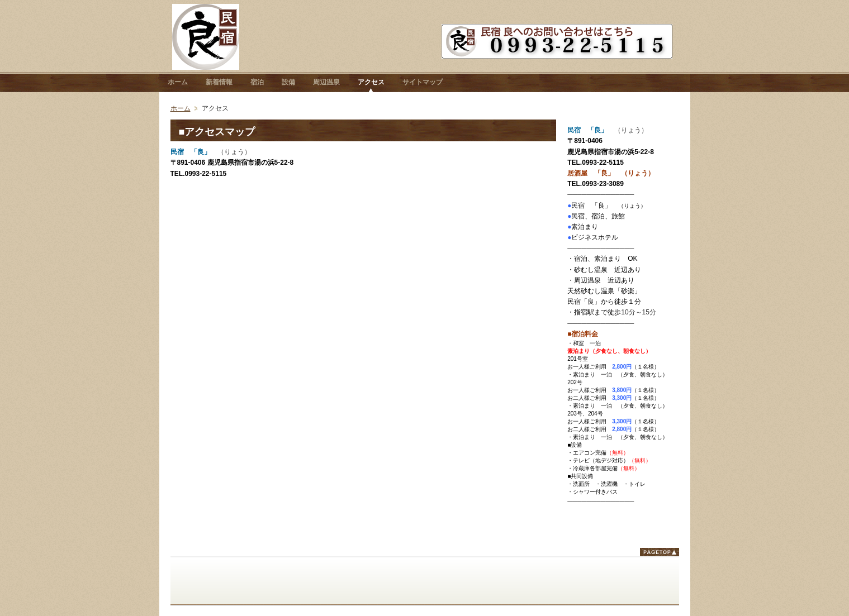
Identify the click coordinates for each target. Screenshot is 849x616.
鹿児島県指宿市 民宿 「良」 (206, 37)
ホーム (181, 108)
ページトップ (660, 552)
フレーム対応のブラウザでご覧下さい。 (364, 352)
